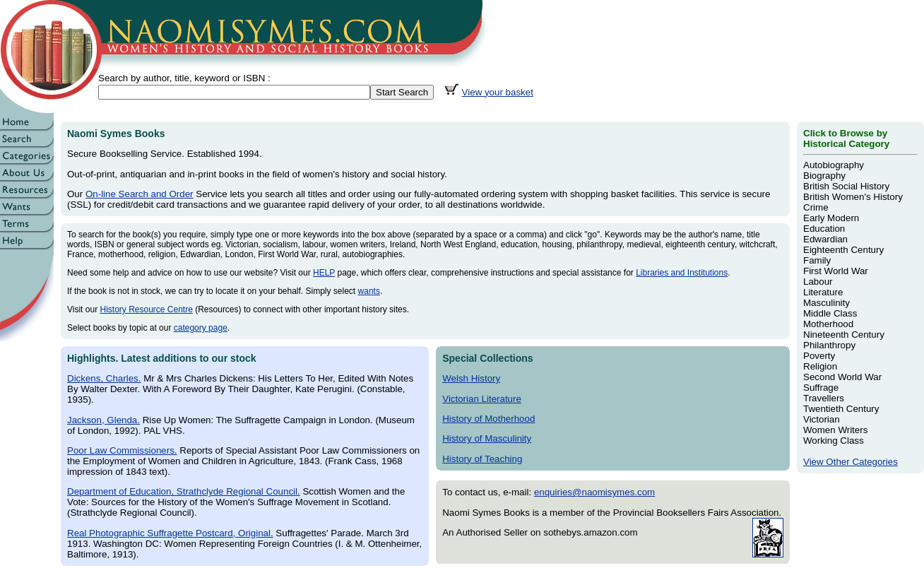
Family (817, 260)
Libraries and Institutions (682, 273)
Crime (816, 207)
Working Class (834, 441)
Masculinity (827, 303)
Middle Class (830, 313)
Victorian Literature (482, 399)
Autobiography (834, 165)
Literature (823, 292)
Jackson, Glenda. (103, 420)
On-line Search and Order (140, 194)
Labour (818, 282)
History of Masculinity (487, 438)
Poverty (819, 356)
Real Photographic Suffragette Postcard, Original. (170, 533)
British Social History (846, 186)
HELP (324, 273)
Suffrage (821, 388)
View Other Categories (851, 462)
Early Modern (831, 218)
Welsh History (471, 378)
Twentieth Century (841, 409)
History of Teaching (482, 459)
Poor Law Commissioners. (122, 450)
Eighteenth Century (843, 250)
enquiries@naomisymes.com (594, 492)
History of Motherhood (488, 419)
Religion (820, 366)
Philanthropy (829, 345)
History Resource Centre (146, 309)
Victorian (822, 419)
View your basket (498, 92)
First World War (836, 271)
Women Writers (835, 430)
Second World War (842, 377)
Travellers (824, 398)
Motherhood (828, 324)
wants (369, 291)
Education (824, 229)
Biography (824, 176)
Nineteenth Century (844, 335)
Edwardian (825, 239)
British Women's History (853, 197)
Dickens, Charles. (104, 378)
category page (201, 328)
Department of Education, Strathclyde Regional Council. (184, 491)
